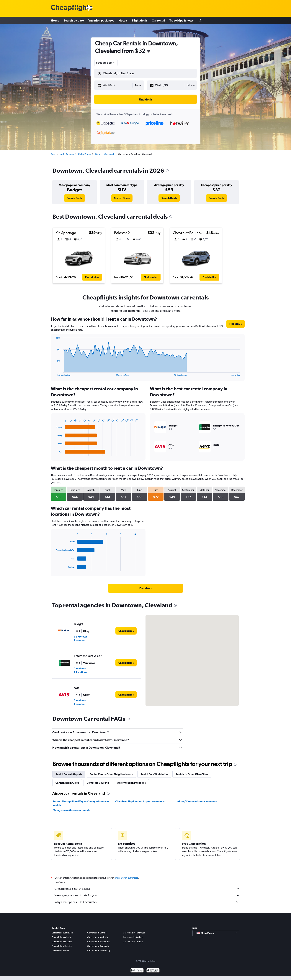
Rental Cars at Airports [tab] (69, 774)
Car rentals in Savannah (98, 946)
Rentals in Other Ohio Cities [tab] (192, 774)
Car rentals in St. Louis (62, 942)
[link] (75, 198)
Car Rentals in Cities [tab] (67, 783)
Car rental (158, 20)
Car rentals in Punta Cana (99, 942)
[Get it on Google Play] (137, 971)
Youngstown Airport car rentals (71, 810)
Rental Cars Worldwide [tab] (154, 774)
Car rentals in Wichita (62, 937)
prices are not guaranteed (126, 878)
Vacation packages (101, 20)
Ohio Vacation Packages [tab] (131, 783)
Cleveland (109, 154)
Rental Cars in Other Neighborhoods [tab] (111, 774)
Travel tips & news (182, 20)
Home (55, 20)
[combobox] (106, 63)
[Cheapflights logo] (72, 8)
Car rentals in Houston (62, 946)
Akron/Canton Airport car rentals (197, 801)
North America (67, 154)
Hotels (123, 20)
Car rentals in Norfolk (133, 942)
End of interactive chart (54, 373)
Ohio (97, 154)
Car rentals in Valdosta (98, 937)
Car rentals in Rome (61, 951)
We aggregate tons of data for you (147, 895)
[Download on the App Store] (153, 971)
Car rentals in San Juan (133, 937)
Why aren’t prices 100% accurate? (147, 902)
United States (84, 154)
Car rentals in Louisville (62, 933)
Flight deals (140, 20)
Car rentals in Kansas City (99, 951)
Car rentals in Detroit (97, 933)
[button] (115, 85)
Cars (53, 154)
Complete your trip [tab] (98, 783)
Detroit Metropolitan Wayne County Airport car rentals (81, 803)
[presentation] (148, 51)
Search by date (74, 20)
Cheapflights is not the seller (147, 889)
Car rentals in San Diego (134, 933)
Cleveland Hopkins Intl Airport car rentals (140, 801)
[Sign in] (200, 20)
